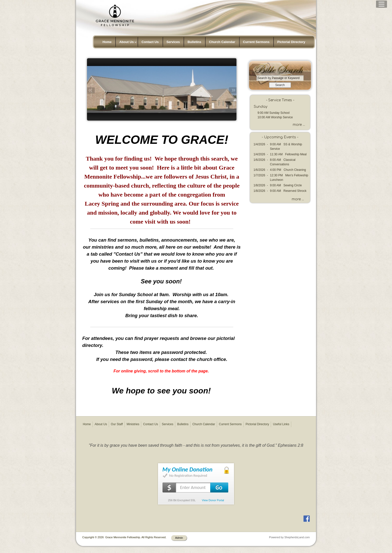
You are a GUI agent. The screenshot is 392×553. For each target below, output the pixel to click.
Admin (179, 538)
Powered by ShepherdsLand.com (289, 537)
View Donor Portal (213, 500)
